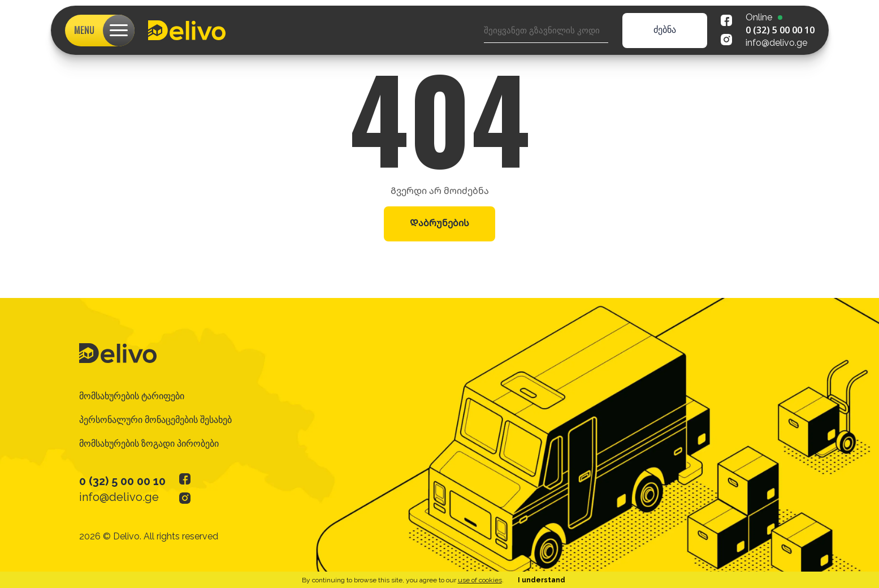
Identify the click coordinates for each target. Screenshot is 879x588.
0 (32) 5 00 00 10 (780, 30)
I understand (542, 580)
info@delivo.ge (776, 43)
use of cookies (480, 580)
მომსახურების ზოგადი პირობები (149, 444)
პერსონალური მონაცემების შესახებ (155, 420)
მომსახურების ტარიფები (132, 396)
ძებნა (665, 30)
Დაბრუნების (439, 223)
